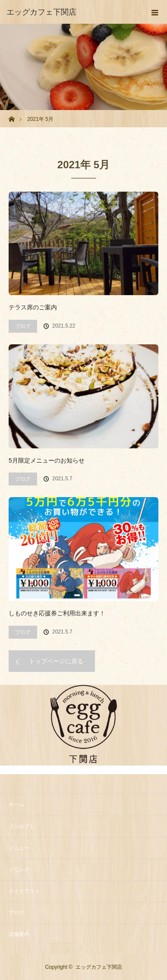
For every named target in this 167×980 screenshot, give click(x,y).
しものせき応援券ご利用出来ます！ (57, 613)
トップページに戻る (56, 661)
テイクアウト (24, 891)
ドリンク (19, 870)
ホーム (16, 804)
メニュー (19, 848)
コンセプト (22, 826)
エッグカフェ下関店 (99, 967)
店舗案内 (19, 934)
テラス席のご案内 (33, 307)
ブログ (23, 326)
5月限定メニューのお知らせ (47, 460)
